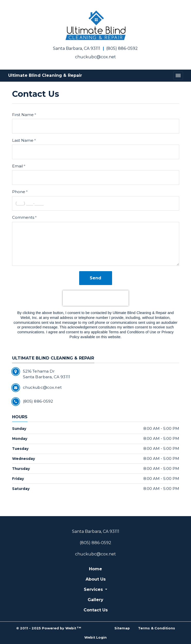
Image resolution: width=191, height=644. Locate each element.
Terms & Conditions (157, 628)
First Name (23, 115)
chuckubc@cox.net (95, 57)
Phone (19, 192)
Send (95, 278)
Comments (23, 217)
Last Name (23, 140)
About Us (96, 579)
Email (17, 166)
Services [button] (94, 589)
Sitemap (122, 628)
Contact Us (96, 610)
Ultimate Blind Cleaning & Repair (45, 75)
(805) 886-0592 (122, 48)
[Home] (95, 25)
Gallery (95, 600)
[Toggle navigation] (178, 76)
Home (95, 569)
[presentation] (96, 298)
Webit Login (95, 637)
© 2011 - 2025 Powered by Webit (49, 628)
